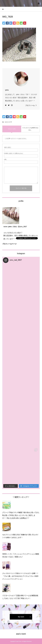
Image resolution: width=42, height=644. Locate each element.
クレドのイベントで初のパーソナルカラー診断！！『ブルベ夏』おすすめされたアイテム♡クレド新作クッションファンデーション (20, 576)
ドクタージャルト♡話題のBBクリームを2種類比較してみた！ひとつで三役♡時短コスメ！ (20, 597)
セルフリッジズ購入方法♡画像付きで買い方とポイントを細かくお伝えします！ (20, 536)
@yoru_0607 (22, 227)
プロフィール (30, 105)
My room (21, 617)
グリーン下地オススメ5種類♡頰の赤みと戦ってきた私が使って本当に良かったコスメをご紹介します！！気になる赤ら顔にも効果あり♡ (21, 515)
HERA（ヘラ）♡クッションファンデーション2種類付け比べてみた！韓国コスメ (21, 555)
